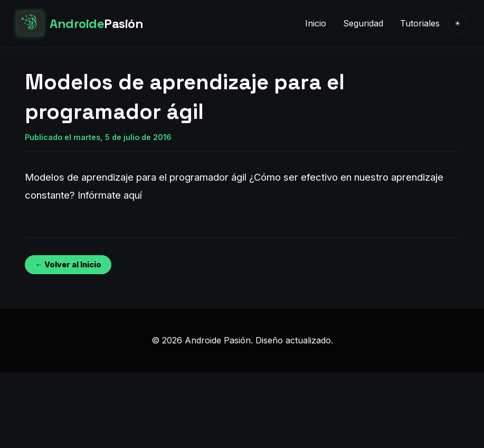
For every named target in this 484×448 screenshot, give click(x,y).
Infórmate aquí (110, 195)
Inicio (316, 23)
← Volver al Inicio (68, 264)
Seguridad (363, 23)
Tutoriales (420, 23)
